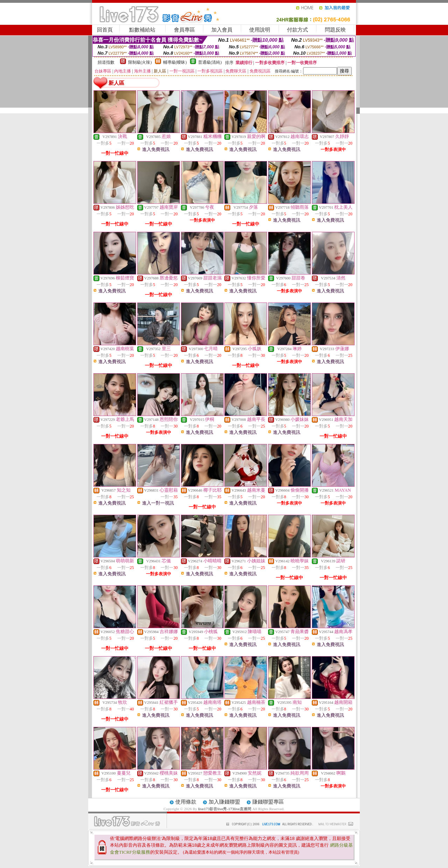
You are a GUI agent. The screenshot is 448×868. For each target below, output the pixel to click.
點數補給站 (142, 30)
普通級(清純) (210, 62)
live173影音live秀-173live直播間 (225, 809)
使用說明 (260, 30)
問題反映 (335, 30)
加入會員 (222, 30)
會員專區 (184, 30)
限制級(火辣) (140, 62)
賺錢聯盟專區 (268, 802)
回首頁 (105, 30)
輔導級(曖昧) (175, 62)
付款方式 (297, 30)
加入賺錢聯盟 (224, 802)
